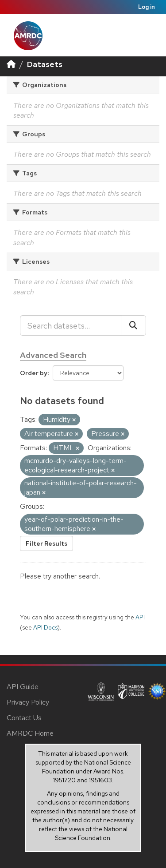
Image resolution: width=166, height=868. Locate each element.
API (140, 617)
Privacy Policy (28, 702)
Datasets (45, 64)
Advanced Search (53, 355)
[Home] (11, 64)
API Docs (45, 627)
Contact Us (24, 718)
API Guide (23, 687)
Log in (147, 7)
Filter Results (46, 543)
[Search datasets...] (71, 325)
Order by (34, 373)
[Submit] (134, 325)
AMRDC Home (30, 733)
